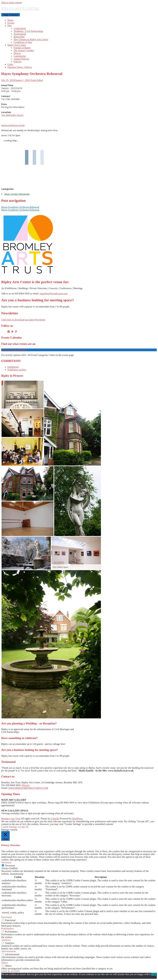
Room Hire (19, 37)
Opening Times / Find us (20, 67)
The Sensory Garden (24, 51)
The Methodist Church (12, 115)
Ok (154, 974)
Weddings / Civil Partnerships (28, 31)
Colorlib (55, 819)
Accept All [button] (23, 827)
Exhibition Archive (17, 370)
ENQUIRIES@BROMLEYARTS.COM (28, 788)
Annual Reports (21, 59)
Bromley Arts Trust (11, 819)
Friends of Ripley (22, 48)
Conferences (20, 28)
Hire (10, 26)
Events (11, 23)
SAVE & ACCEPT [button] (11, 971)
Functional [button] (6, 917)
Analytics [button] (6, 940)
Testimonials (20, 34)
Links (10, 64)
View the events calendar (14, 350)
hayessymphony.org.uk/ (13, 125)
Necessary (10, 865)
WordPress (77, 819)
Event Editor (37, 80)
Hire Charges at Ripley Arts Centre (31, 39)
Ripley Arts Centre (17, 45)
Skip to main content (11, 3)
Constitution (20, 56)
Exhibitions (13, 367)
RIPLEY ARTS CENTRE (20, 8)
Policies (18, 62)
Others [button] (5, 963)
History (17, 53)
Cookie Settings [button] (9, 827)
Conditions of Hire (23, 42)
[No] (2, 978)
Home (10, 20)
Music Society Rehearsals (17, 194)
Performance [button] (8, 929)
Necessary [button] (6, 862)
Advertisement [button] (8, 951)
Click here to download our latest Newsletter (23, 320)
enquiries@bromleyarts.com (53, 294)
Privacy (26, 785)
